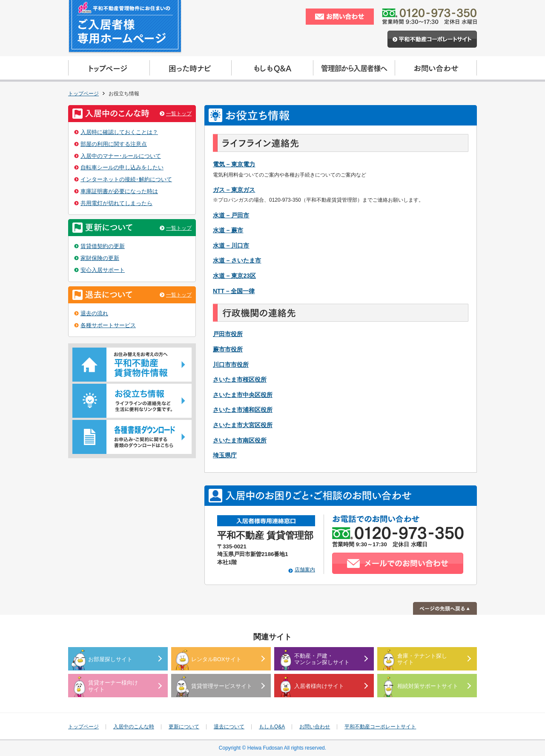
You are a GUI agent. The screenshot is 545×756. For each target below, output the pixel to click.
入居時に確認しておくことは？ (119, 132)
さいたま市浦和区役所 (243, 410)
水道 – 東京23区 (234, 276)
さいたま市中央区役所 (243, 395)
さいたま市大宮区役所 (243, 425)
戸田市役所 (228, 334)
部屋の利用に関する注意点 (114, 144)
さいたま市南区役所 (240, 440)
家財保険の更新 (100, 258)
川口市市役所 (231, 365)
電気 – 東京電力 (234, 164)
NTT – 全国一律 (234, 291)
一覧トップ (179, 114)
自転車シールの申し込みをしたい (122, 167)
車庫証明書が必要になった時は (119, 191)
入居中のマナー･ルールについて (121, 156)
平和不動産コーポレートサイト (380, 727)
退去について (229, 727)
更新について (184, 727)
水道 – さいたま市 (237, 260)
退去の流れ (94, 313)
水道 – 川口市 (231, 245)
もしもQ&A (272, 727)
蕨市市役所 (228, 349)
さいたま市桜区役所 (240, 379)
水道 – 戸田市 (231, 215)
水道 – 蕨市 (228, 230)
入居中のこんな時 (134, 727)
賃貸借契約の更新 (103, 246)
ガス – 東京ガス (234, 190)
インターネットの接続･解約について (126, 179)
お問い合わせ (315, 727)
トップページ (83, 94)
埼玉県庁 (225, 455)
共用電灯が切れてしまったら (116, 203)
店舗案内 (305, 570)
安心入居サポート (103, 270)
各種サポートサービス (108, 325)
